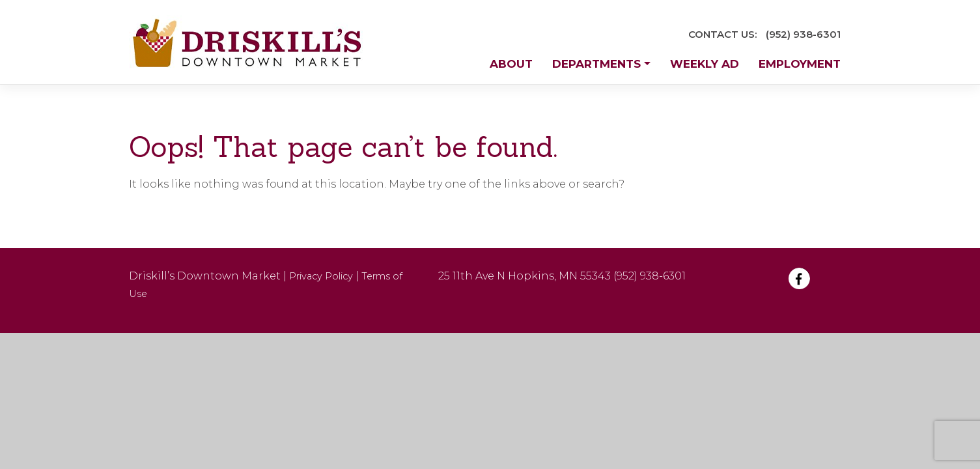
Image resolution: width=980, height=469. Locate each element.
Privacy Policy (321, 276)
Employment (800, 64)
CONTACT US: (722, 34)
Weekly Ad (705, 64)
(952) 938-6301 (803, 34)
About (511, 64)
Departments (596, 64)
